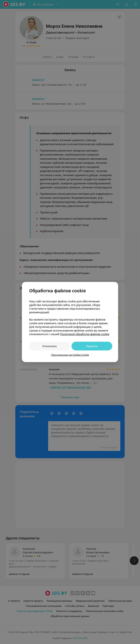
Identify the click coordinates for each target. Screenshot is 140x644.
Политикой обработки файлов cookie (85, 334)
